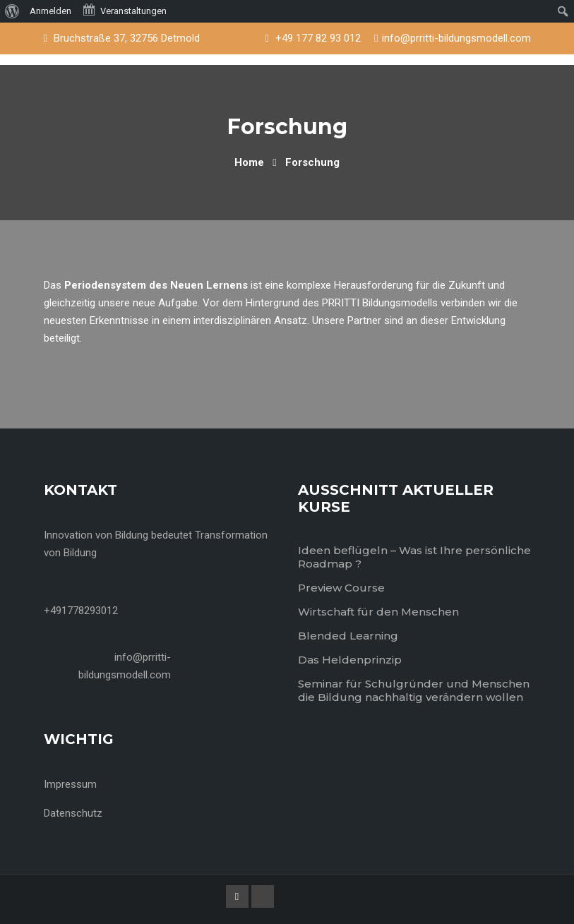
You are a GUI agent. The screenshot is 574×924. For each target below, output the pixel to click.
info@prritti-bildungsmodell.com (456, 38)
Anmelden (50, 11)
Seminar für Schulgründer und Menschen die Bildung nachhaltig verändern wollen (414, 690)
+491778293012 (81, 611)
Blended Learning (348, 636)
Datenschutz (73, 813)
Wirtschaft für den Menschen (378, 612)
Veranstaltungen (124, 10)
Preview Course (341, 588)
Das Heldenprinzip (350, 660)
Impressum (70, 784)
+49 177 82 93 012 (318, 38)
